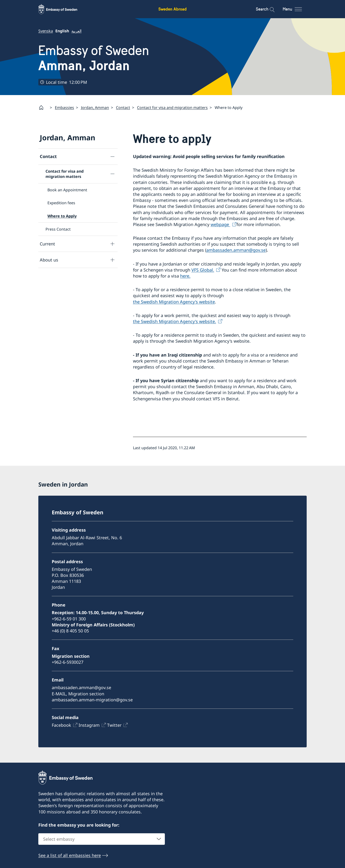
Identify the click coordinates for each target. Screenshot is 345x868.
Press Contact (58, 229)
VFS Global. (203, 270)
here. (185, 276)
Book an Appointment (67, 190)
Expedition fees (61, 203)
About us (49, 260)
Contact (123, 107)
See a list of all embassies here (70, 855)
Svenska (46, 31)
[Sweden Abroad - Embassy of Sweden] (62, 9)
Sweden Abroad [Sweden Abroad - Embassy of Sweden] (172, 9)
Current (47, 244)
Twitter (114, 725)
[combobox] (102, 839)
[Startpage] (43, 108)
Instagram (89, 725)
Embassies (64, 107)
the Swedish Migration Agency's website (174, 301)
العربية (77, 31)
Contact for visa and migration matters (172, 107)
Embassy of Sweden (94, 58)
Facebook (61, 725)
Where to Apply (62, 216)
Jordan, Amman (95, 107)
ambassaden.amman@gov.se (236, 250)
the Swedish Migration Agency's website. (175, 321)
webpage (220, 224)
